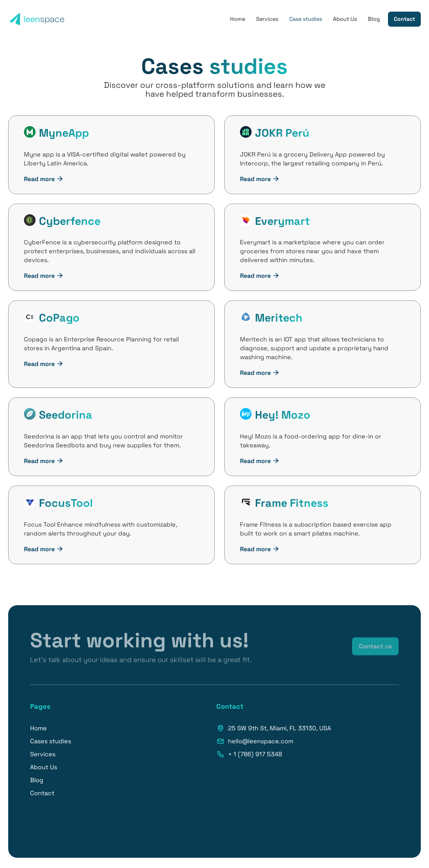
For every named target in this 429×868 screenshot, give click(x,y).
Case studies (306, 19)
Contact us (375, 650)
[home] (37, 19)
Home (238, 19)
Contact (404, 19)
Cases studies (51, 741)
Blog (374, 19)
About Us (345, 19)
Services (267, 19)
